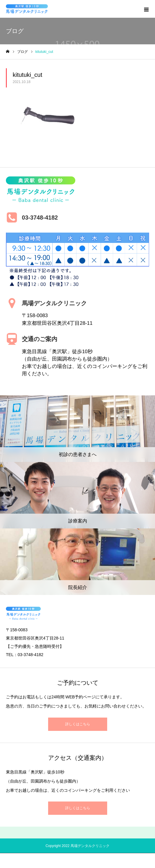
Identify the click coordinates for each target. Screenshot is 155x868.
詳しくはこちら (78, 724)
